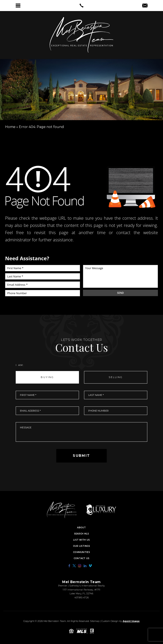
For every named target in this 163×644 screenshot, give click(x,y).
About (81, 528)
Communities (81, 552)
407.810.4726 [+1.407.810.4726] (81, 598)
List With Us (81, 540)
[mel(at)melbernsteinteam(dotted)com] (145, 6)
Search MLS (82, 534)
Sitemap (95, 621)
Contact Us (82, 558)
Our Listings (82, 546)
